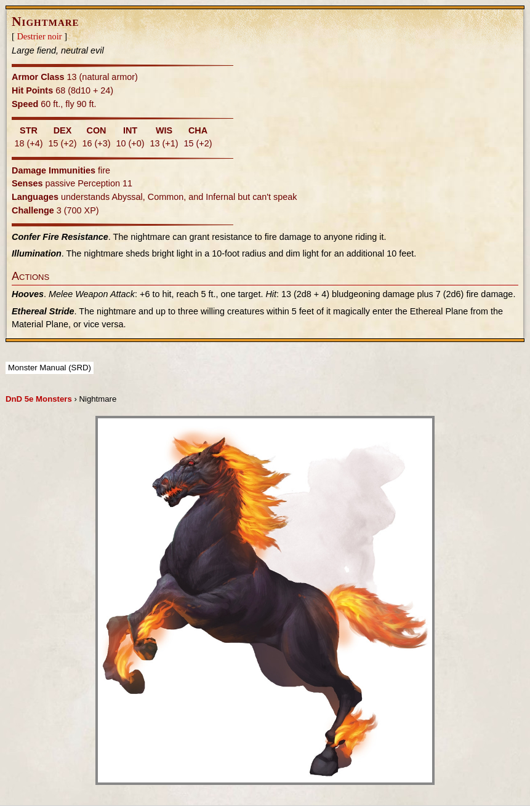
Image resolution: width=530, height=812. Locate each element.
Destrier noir (39, 36)
